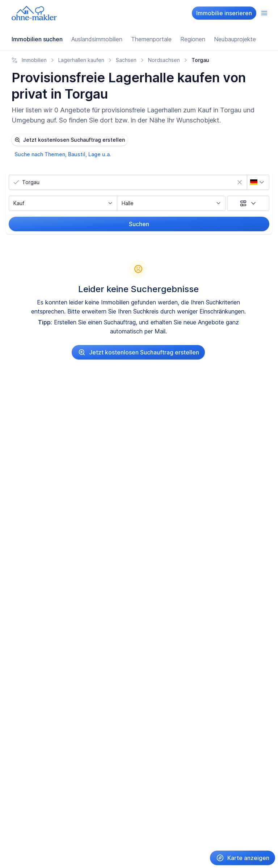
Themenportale (151, 39)
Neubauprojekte (235, 39)
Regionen (193, 39)
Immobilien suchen (37, 39)
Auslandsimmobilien (97, 39)
